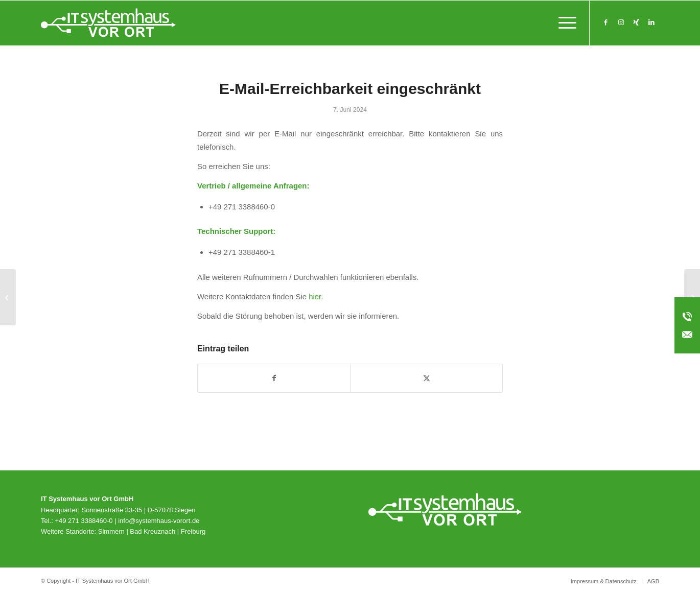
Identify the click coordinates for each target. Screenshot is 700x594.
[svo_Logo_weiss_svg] (108, 23)
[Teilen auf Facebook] (274, 378)
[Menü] (564, 23)
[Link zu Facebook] (605, 22)
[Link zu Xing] (636, 22)
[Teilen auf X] (426, 378)
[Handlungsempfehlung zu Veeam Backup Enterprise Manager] (8, 297)
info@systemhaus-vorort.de (159, 521)
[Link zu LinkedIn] (651, 22)
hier (315, 296)
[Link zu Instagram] (621, 22)
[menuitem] (564, 23)
